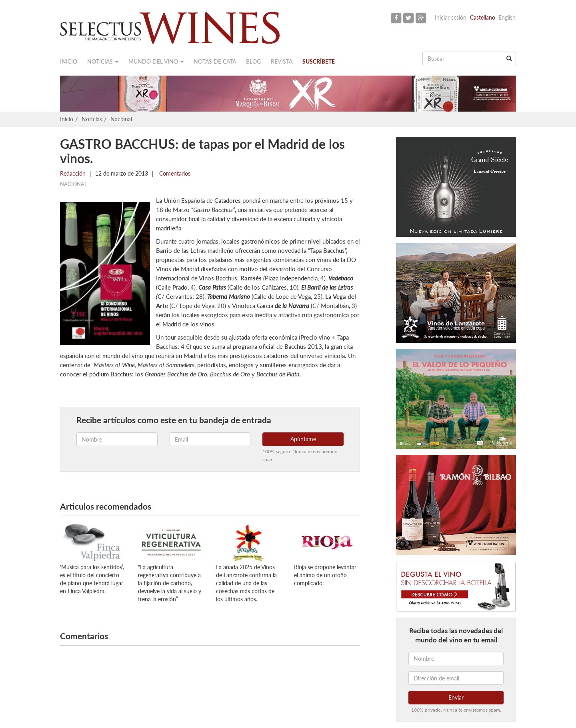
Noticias (103, 61)
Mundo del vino (156, 61)
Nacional (121, 119)
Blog (253, 61)
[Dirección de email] (456, 678)
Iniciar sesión (451, 17)
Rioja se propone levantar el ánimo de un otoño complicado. (325, 575)
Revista (282, 61)
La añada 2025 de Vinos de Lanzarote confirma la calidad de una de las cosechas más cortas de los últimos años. (246, 583)
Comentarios (174, 173)
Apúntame (303, 439)
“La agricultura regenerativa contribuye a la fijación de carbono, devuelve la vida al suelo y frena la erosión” (170, 583)
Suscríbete (319, 61)
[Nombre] (456, 658)
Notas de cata (215, 61)
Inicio (69, 61)
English (507, 17)
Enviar (456, 697)
